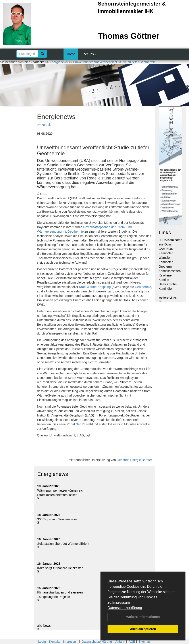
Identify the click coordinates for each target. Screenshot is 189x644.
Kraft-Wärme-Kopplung (95, 287)
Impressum (121, 602)
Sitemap (144, 642)
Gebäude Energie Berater (134, 460)
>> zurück (44, 125)
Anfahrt (120, 642)
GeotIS (81, 424)
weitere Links (168, 299)
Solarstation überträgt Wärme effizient (63, 544)
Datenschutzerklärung (125, 608)
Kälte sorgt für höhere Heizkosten (61, 568)
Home (71, 54)
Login (42, 642)
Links (165, 233)
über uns (89, 54)
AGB (132, 642)
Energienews (53, 474)
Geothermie (143, 287)
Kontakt (54, 642)
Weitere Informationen (143, 617)
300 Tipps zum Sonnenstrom (57, 519)
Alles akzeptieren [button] (143, 629)
